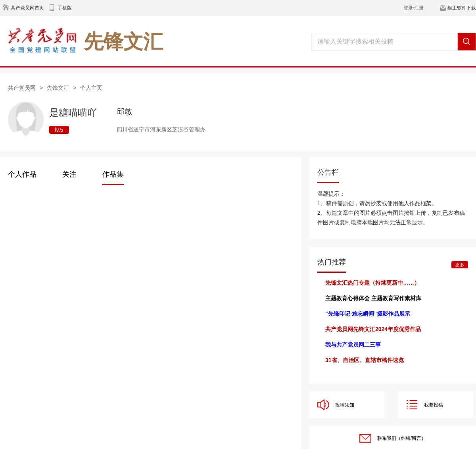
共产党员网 (22, 88)
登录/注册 (414, 8)
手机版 (65, 8)
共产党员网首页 (27, 8)
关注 (69, 174)
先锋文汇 (58, 88)
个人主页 (91, 88)
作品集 (113, 174)
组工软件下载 (462, 8)
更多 (460, 265)
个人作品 (22, 174)
